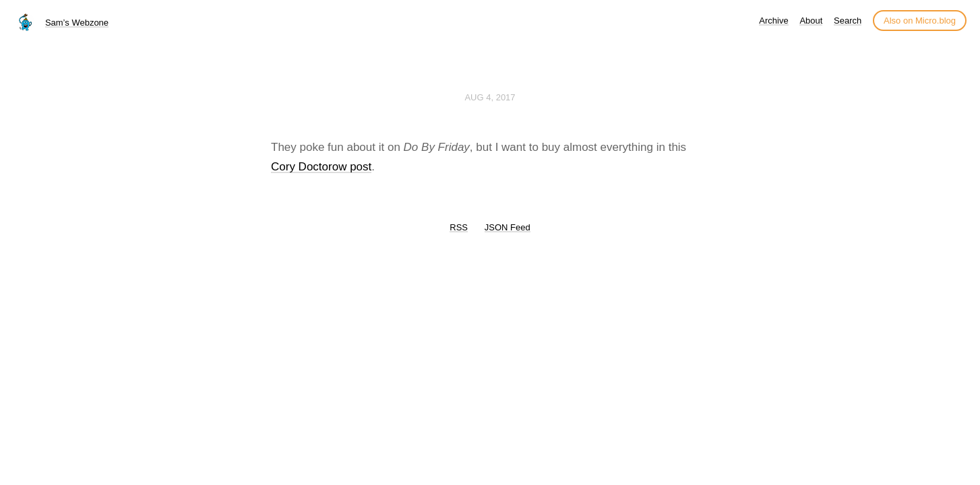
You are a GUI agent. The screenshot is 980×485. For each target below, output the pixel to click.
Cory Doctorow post (321, 167)
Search (848, 21)
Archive (773, 21)
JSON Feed (508, 227)
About (811, 21)
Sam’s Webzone (77, 23)
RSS (459, 227)
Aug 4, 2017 (490, 97)
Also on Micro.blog (920, 21)
